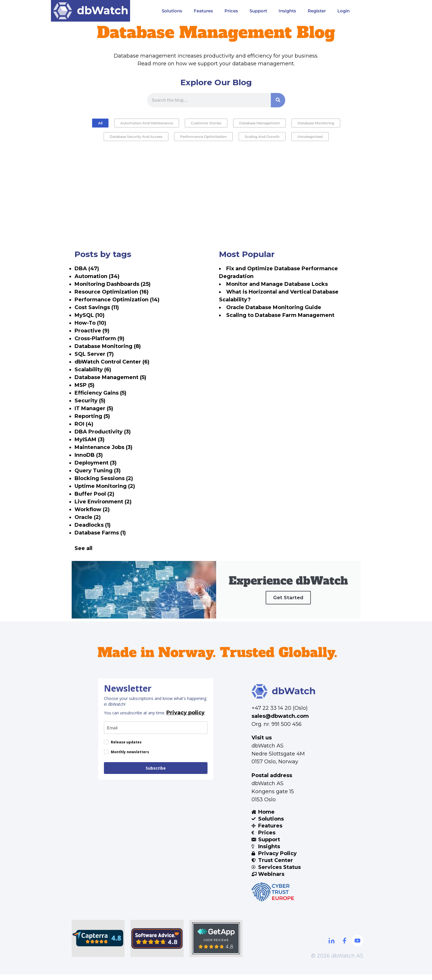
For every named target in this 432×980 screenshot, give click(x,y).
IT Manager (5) (94, 408)
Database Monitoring (316, 123)
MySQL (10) (90, 315)
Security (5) (90, 401)
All (100, 123)
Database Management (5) (110, 377)
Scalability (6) (93, 370)
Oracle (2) (88, 517)
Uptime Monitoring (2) (105, 486)
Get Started (288, 608)
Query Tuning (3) (98, 471)
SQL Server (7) (94, 354)
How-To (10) (90, 323)
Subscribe (156, 774)
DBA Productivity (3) (103, 432)
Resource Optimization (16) (112, 292)
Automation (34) (97, 276)
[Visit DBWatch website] (91, 11)
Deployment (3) (96, 463)
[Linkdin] (332, 946)
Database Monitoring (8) (108, 346)
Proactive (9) (92, 331)
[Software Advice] (157, 944)
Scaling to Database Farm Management (280, 315)
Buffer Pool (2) (94, 494)
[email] (156, 733)
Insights (287, 11)
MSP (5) (84, 385)
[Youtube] (357, 946)
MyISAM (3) (90, 439)
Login (343, 11)
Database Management (259, 123)
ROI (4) (84, 424)
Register (317, 11)
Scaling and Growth (262, 137)
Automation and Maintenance (147, 123)
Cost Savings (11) (97, 307)
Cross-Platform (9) (99, 338)
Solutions (172, 11)
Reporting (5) (92, 416)
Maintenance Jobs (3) (103, 447)
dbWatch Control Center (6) (112, 362)
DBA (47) (87, 269)
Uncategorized (310, 137)
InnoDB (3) (89, 455)
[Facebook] (345, 946)
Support (258, 11)
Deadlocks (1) (93, 525)
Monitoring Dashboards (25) (113, 284)
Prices (231, 11)
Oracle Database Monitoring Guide (274, 307)
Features (203, 11)
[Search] (278, 100)
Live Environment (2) (103, 502)
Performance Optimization (203, 137)
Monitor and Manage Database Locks (277, 284)
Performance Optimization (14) (117, 300)
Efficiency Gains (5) (100, 393)
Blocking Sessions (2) (104, 478)
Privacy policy (185, 718)
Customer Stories (206, 123)
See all (83, 548)
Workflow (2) (92, 509)
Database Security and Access (136, 137)
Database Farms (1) (100, 533)
